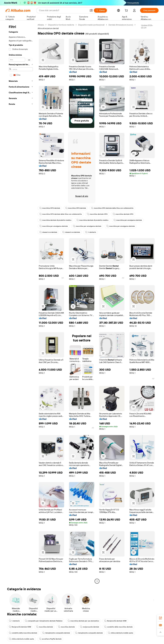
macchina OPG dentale (50, 208)
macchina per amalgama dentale (128, 220)
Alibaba (41, 25)
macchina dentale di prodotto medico (55, 220)
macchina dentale (45, 627)
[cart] (127, 11)
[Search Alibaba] (63, 10)
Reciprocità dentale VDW (115, 621)
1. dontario (91, 232)
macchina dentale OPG (97, 214)
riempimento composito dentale (56, 633)
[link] (160, 618)
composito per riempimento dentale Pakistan (44, 621)
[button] (91, 10)
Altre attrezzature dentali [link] (48, 28)
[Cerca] (100, 10)
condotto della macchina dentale (118, 627)
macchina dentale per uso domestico (83, 621)
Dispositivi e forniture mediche (61, 25)
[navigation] (21, 303)
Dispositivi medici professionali (91, 25)
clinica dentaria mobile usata (121, 633)
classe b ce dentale (48, 232)
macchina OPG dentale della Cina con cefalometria (112, 208)
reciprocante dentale (90, 627)
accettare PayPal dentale (50, 639)
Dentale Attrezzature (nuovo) (121, 25)
